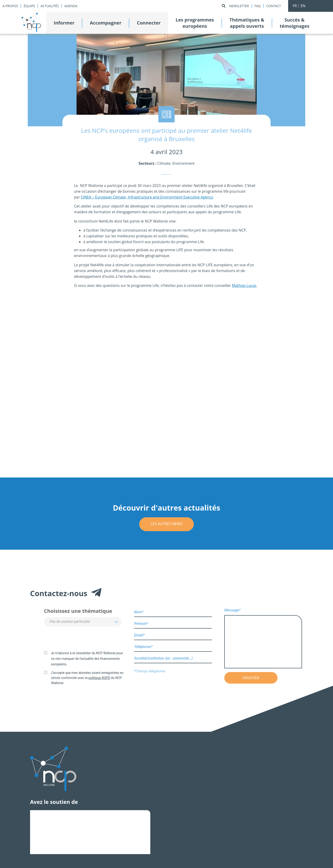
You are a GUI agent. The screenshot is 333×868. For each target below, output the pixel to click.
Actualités (50, 6)
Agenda (71, 6)
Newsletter (239, 6)
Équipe (29, 6)
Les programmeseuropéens (195, 23)
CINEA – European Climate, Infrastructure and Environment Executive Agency (147, 197)
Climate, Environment (176, 163)
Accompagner (106, 23)
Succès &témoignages (294, 23)
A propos (10, 6)
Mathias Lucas (244, 285)
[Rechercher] (224, 6)
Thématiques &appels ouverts (247, 23)
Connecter (149, 23)
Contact (273, 6)
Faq (258, 6)
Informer (64, 23)
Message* (263, 639)
